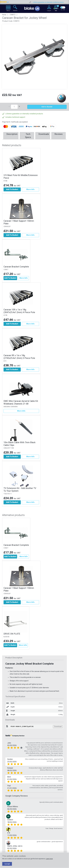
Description (12, 134)
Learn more (49, 859)
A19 (5, 361)
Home (4, 15)
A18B (5, 181)
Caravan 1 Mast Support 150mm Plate (19, 222)
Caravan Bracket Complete (16, 267)
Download (58, 727)
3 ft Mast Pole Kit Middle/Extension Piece (21, 177)
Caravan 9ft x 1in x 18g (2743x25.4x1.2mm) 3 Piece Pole (19, 357)
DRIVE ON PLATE (12, 634)
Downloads (44, 134)
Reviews (59, 134)
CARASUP (7, 227)
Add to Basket (47, 107)
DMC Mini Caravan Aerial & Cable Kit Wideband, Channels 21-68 (21, 402)
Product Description (14, 658)
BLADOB (6, 637)
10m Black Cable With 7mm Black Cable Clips (20, 444)
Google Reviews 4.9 (10, 2)
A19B (5, 315)
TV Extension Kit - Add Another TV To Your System (20, 490)
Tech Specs (28, 136)
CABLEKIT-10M (9, 448)
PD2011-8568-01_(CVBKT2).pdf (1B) (22, 727)
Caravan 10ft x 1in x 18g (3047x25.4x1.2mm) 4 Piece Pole (19, 311)
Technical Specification (15, 697)
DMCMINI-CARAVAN (11, 407)
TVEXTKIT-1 (8, 494)
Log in (49, 10)
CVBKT (6, 270)
